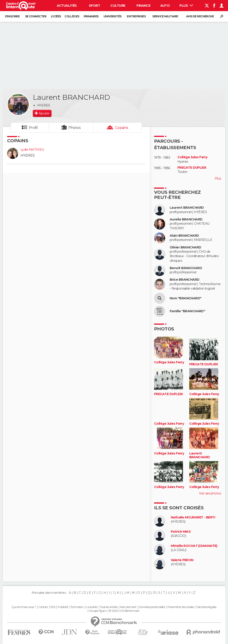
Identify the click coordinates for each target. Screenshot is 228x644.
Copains (122, 128)
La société (92, 607)
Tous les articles (109, 607)
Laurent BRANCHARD (187, 208)
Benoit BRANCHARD (186, 268)
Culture (118, 6)
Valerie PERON (182, 560)
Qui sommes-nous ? (24, 607)
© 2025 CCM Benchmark (124, 611)
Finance (143, 6)
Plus (186, 6)
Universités (113, 16)
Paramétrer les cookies (181, 607)
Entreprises (136, 16)
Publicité (63, 607)
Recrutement (128, 607)
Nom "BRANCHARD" (186, 298)
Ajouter (44, 113)
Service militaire (165, 16)
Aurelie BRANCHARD (186, 219)
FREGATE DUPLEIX (192, 168)
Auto (165, 6)
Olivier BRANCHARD (185, 247)
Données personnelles (152, 607)
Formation (77, 607)
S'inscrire (12, 16)
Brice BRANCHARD (185, 280)
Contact (43, 607)
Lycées (56, 16)
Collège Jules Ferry (192, 157)
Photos (74, 128)
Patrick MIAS (181, 532)
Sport (94, 6)
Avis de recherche (200, 16)
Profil (33, 128)
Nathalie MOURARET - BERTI (193, 517)
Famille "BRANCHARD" (187, 311)
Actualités (67, 6)
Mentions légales (207, 607)
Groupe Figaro (98, 611)
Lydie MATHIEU (32, 150)
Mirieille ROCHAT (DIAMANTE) (194, 546)
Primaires (91, 16)
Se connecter (36, 16)
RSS (53, 607)
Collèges (72, 16)
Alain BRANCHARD (184, 236)
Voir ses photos (210, 493)
